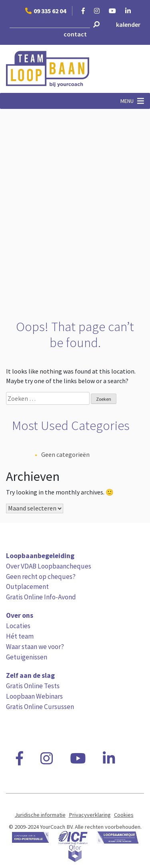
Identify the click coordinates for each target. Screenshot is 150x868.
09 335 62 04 (46, 11)
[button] (127, 101)
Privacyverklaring (90, 815)
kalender (128, 24)
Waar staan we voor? (35, 647)
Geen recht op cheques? (41, 577)
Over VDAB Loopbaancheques (49, 566)
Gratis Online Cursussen (40, 707)
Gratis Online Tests (33, 686)
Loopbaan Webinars (34, 696)
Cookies (124, 815)
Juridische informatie (40, 815)
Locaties (18, 626)
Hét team (20, 636)
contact (75, 34)
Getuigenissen (27, 657)
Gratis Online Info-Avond (41, 597)
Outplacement (27, 587)
